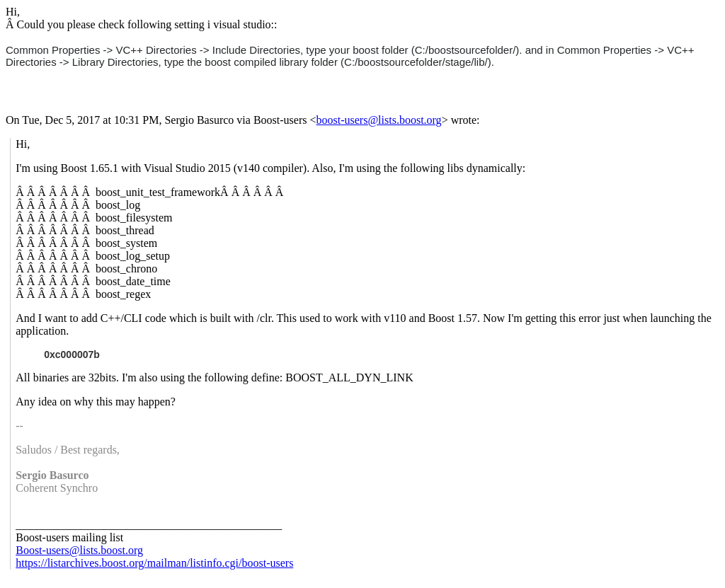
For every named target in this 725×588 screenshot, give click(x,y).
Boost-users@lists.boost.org (79, 550)
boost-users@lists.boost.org (379, 120)
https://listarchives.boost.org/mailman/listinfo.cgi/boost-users (154, 563)
